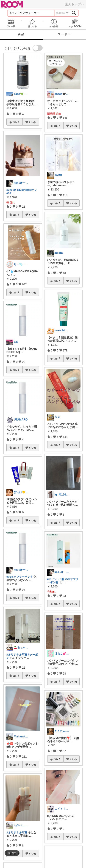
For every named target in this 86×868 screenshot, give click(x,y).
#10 (9, 193)
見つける (32, 23)
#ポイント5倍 (56, 579)
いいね (33, 122)
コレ (16, 122)
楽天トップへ (75, 4)
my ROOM (75, 23)
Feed (11, 23)
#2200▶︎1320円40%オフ (22, 190)
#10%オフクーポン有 (20, 577)
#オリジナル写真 (17, 655)
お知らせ (54, 23)
